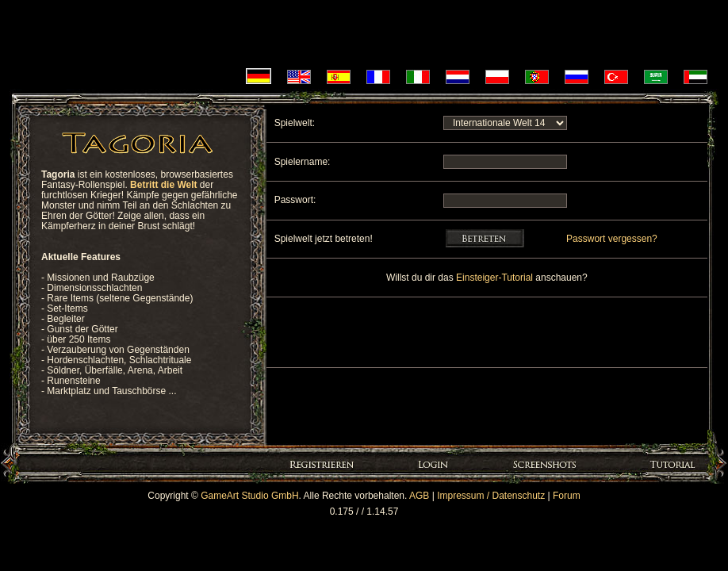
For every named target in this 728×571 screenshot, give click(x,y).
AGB (419, 496)
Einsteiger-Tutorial (496, 278)
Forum (567, 496)
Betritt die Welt (163, 185)
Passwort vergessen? (612, 239)
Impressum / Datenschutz (491, 496)
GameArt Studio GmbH (249, 496)
